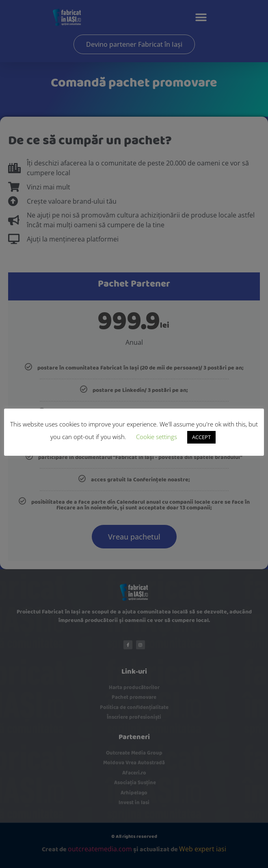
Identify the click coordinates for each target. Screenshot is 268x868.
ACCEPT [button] (201, 437)
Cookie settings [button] (157, 437)
